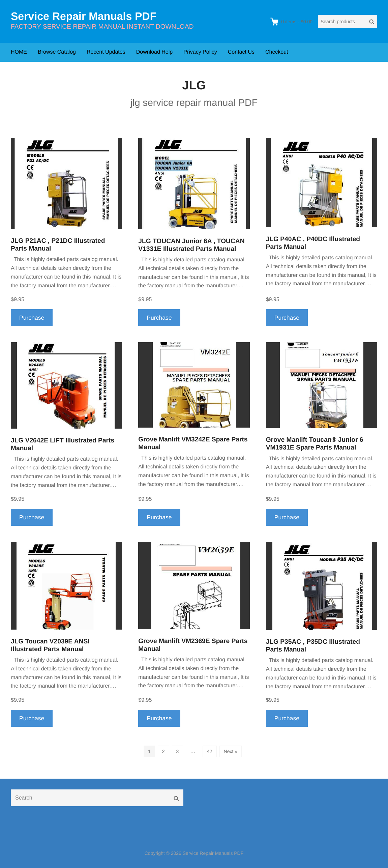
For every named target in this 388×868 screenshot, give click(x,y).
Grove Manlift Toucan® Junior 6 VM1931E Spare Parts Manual (315, 444)
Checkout (277, 52)
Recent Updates (106, 52)
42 (210, 751)
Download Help (155, 52)
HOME (19, 52)
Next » (231, 751)
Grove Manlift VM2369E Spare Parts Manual (193, 645)
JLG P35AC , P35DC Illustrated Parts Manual (313, 646)
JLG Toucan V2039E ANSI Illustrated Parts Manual (50, 645)
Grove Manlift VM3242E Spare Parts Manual (193, 443)
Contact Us (241, 52)
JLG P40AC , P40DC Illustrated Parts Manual (313, 243)
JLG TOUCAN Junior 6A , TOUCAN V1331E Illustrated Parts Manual (191, 245)
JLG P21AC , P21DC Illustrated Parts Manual (58, 245)
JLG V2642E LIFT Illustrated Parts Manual (63, 444)
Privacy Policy (200, 52)
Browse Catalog (57, 52)
